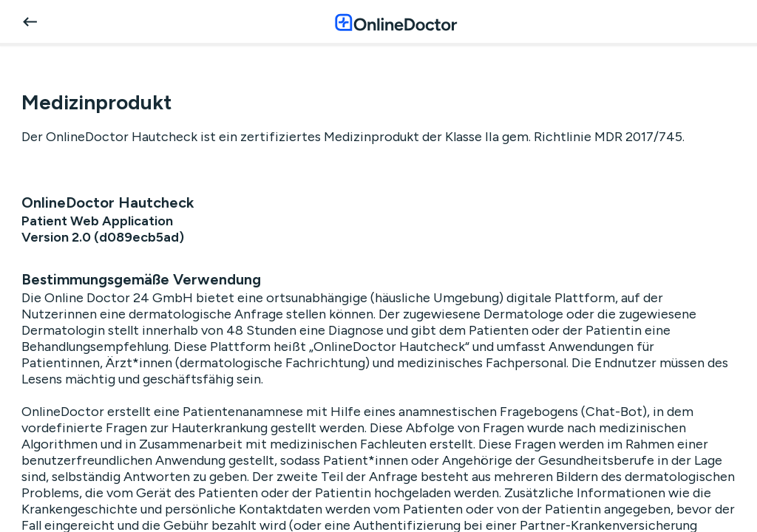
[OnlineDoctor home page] (396, 22)
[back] (30, 21)
